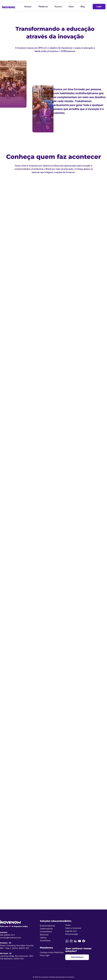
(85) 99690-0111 (7, 935)
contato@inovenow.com (10, 938)
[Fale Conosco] (77, 957)
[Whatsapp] (67, 941)
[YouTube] (79, 941)
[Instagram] (71, 941)
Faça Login (45, 955)
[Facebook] (84, 941)
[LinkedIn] (75, 941)
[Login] (99, 7)
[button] (28, 7)
